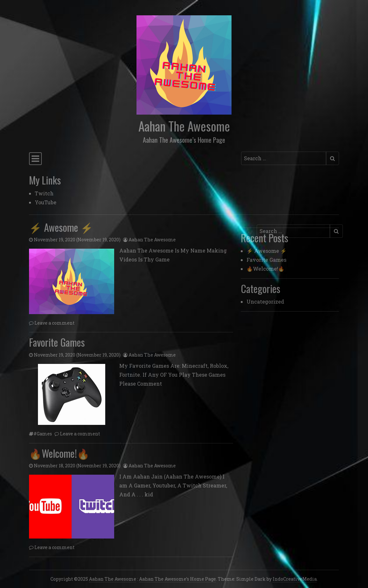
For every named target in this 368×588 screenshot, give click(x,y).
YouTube (46, 202)
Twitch (44, 193)
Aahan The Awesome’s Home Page (177, 579)
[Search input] (284, 158)
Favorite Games (57, 342)
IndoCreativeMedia (295, 579)
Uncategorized (265, 302)
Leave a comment (55, 323)
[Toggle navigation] (35, 159)
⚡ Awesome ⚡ (61, 227)
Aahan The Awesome (184, 126)
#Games (43, 434)
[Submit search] (332, 158)
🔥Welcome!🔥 (59, 453)
